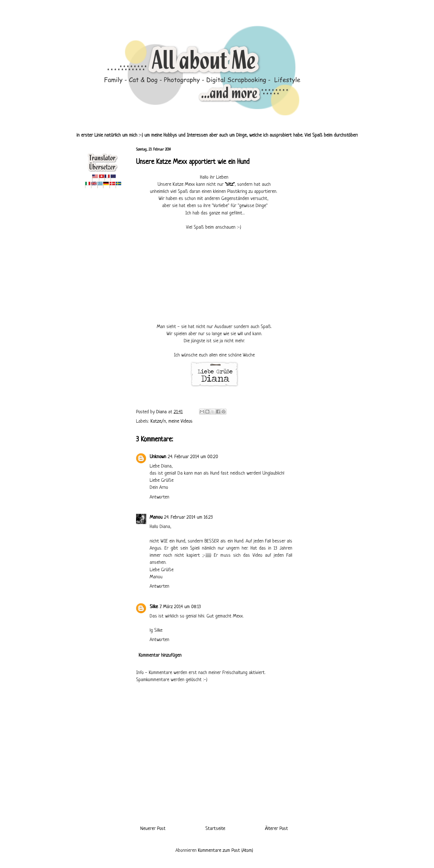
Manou (156, 517)
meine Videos (181, 421)
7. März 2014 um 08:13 (180, 607)
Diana (162, 412)
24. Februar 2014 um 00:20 (193, 457)
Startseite (215, 829)
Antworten (159, 497)
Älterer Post (277, 829)
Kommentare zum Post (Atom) (226, 851)
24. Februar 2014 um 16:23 (188, 517)
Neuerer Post (153, 829)
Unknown (158, 457)
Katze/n (158, 421)
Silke (154, 607)
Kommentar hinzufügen (160, 655)
